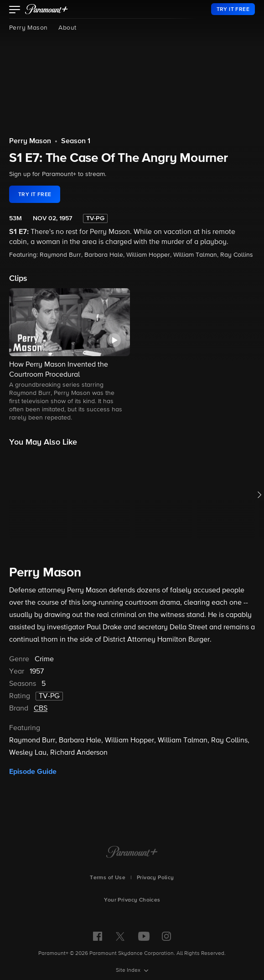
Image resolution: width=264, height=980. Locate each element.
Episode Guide (33, 772)
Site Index (129, 970)
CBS (41, 709)
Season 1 (76, 141)
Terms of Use (108, 878)
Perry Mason (28, 28)
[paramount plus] (47, 9)
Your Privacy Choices (132, 900)
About (67, 28)
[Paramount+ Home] (132, 853)
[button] (15, 10)
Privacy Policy (155, 878)
